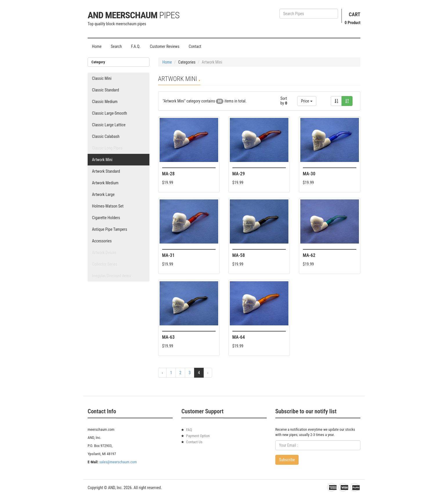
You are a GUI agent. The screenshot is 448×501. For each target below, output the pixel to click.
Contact (195, 46)
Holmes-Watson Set (108, 206)
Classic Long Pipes (107, 148)
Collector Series (105, 264)
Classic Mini (102, 78)
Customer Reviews (165, 46)
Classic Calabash (106, 136)
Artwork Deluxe (104, 253)
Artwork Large (103, 194)
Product (353, 23)
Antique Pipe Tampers (110, 229)
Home (97, 46)
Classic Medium (105, 102)
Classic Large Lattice (109, 125)
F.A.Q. (136, 46)
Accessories (102, 241)
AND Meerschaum (133, 15)
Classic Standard (105, 90)
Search (116, 46)
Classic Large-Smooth (110, 113)
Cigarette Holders (106, 218)
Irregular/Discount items (111, 276)
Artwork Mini (102, 160)
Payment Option (198, 436)
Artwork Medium (105, 183)
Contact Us (194, 442)
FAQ (189, 430)
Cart (355, 14)
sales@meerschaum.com (118, 462)
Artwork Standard (106, 171)
